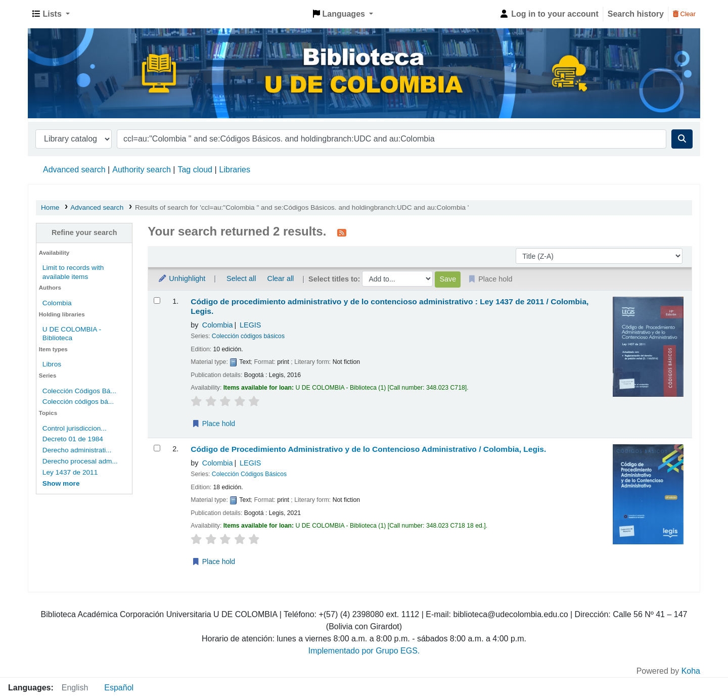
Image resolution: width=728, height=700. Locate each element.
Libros (52, 364)
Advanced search (74, 170)
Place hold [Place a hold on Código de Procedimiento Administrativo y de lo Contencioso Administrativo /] (213, 562)
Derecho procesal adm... (80, 461)
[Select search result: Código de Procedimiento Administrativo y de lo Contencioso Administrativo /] (157, 448)
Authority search (142, 170)
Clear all (281, 278)
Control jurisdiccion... (75, 428)
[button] (51, 14)
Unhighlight (181, 278)
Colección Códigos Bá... (79, 391)
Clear (684, 14)
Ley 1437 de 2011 (70, 472)
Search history (636, 14)
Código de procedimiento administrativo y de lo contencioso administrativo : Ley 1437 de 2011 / (390, 306)
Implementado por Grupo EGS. (364, 651)
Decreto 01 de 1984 (73, 439)
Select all (241, 278)
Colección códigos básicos (248, 336)
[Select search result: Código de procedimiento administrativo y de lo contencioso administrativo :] (157, 300)
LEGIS (250, 325)
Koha (691, 671)
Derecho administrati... (77, 450)
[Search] (682, 139)
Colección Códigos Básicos (249, 474)
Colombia (57, 303)
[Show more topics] (61, 483)
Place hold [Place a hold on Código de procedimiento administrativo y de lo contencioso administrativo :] (213, 424)
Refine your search (84, 232)
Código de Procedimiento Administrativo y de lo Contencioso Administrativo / (368, 449)
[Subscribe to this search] (342, 232)
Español (119, 688)
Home (50, 207)
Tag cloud (195, 170)
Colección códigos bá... (78, 402)
